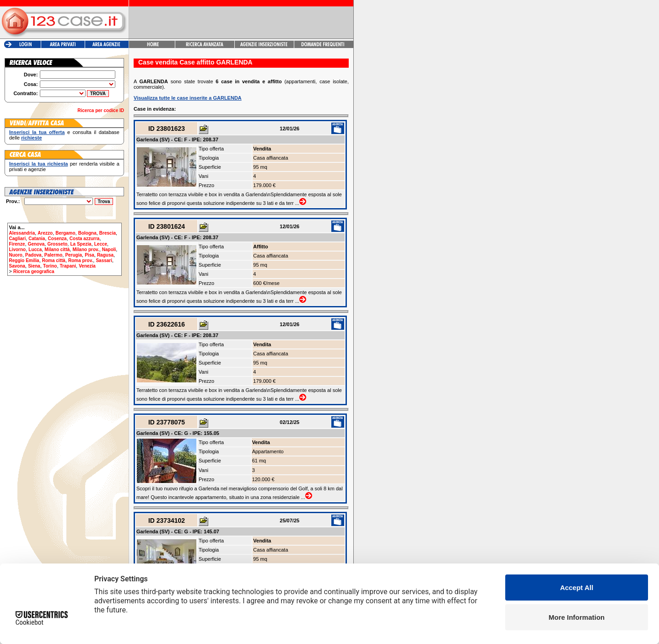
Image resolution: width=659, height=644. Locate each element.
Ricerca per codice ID (101, 110)
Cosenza (57, 239)
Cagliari (18, 239)
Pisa (89, 255)
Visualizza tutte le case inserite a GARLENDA (188, 98)
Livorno (18, 250)
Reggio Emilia (24, 260)
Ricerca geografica (34, 271)
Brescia (108, 233)
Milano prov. (86, 250)
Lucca (35, 250)
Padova (33, 255)
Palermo (53, 255)
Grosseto (57, 244)
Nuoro (16, 255)
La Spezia (81, 244)
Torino (50, 266)
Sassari (104, 260)
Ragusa (105, 255)
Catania (37, 239)
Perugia (73, 255)
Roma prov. (81, 260)
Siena (34, 266)
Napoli (109, 250)
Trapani (68, 266)
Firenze (17, 244)
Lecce (101, 244)
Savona (17, 266)
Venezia (87, 266)
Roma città (54, 260)
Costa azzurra (85, 239)
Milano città (57, 250)
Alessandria (22, 233)
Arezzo (45, 233)
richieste (31, 138)
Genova (36, 244)
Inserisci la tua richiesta (38, 164)
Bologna (87, 233)
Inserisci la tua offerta (37, 132)
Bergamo (65, 233)
